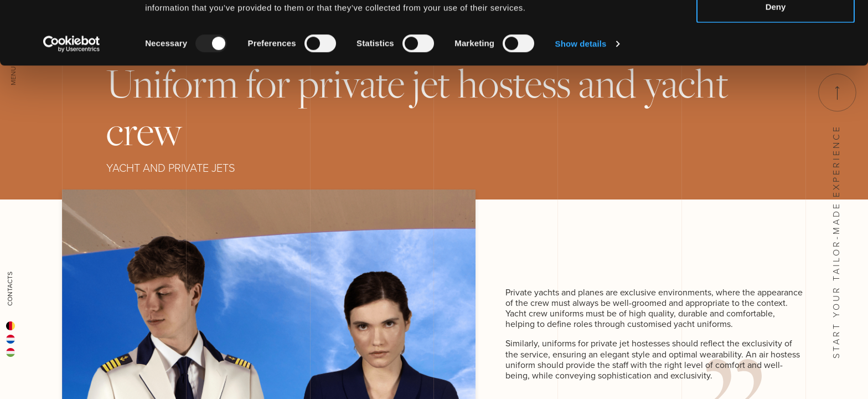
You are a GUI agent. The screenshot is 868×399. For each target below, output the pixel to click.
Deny (776, 66)
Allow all (776, 29)
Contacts (10, 289)
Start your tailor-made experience (836, 216)
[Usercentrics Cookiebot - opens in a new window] (72, 103)
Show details (581, 103)
